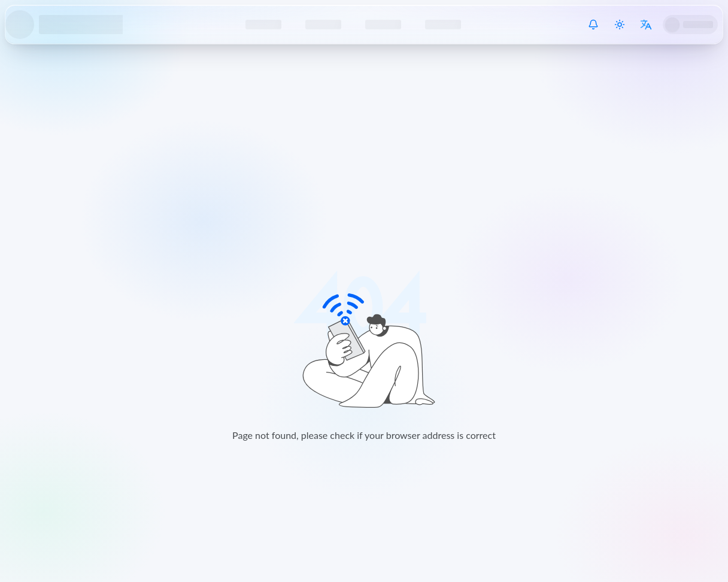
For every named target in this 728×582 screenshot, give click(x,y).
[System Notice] (593, 25)
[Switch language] (646, 25)
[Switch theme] (620, 25)
